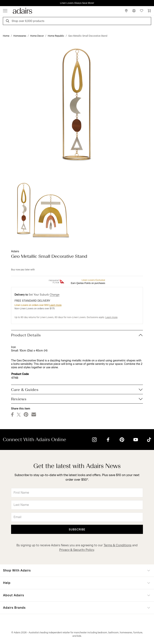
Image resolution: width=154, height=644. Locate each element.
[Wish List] (142, 11)
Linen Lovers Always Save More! (77, 3)
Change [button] (55, 295)
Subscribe (77, 530)
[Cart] (149, 11)
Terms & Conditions (118, 545)
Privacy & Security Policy (77, 550)
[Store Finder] (126, 11)
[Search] (8, 21)
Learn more (55, 305)
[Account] (134, 11)
